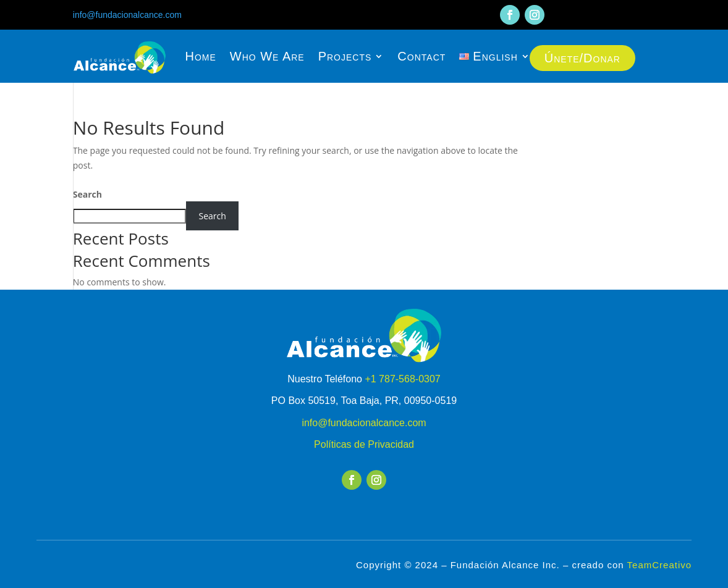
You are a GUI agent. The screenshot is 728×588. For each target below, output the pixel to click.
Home (200, 56)
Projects (345, 56)
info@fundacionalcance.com (127, 15)
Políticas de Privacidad (364, 444)
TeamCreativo (660, 565)
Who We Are (267, 56)
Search (87, 194)
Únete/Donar (582, 58)
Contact (421, 56)
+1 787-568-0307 (402, 379)
